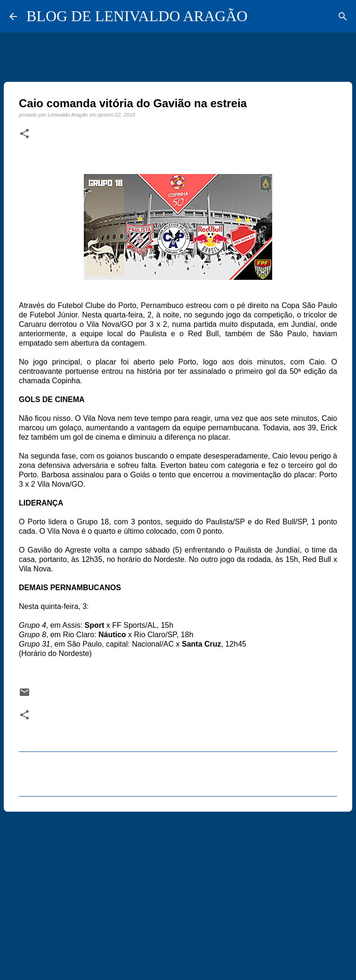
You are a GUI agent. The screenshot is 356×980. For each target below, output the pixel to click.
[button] (24, 134)
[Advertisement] (178, 892)
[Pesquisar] (343, 16)
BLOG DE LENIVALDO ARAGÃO (137, 16)
